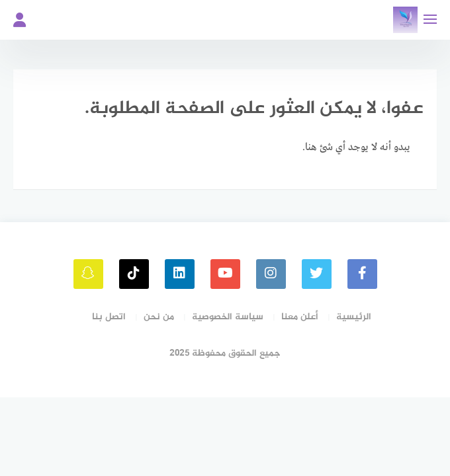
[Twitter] (317, 274)
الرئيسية (354, 317)
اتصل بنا (109, 317)
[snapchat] (88, 274)
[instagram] (271, 274)
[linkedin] (180, 274)
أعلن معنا (300, 317)
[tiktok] (134, 274)
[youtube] (225, 274)
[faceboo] (362, 274)
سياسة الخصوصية (228, 317)
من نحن (159, 317)
